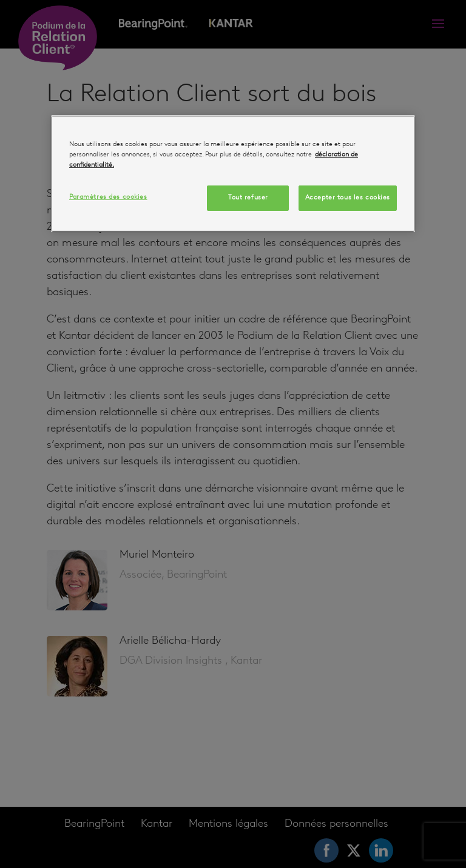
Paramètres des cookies (108, 197)
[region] (233, 174)
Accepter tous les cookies (348, 198)
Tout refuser (248, 198)
